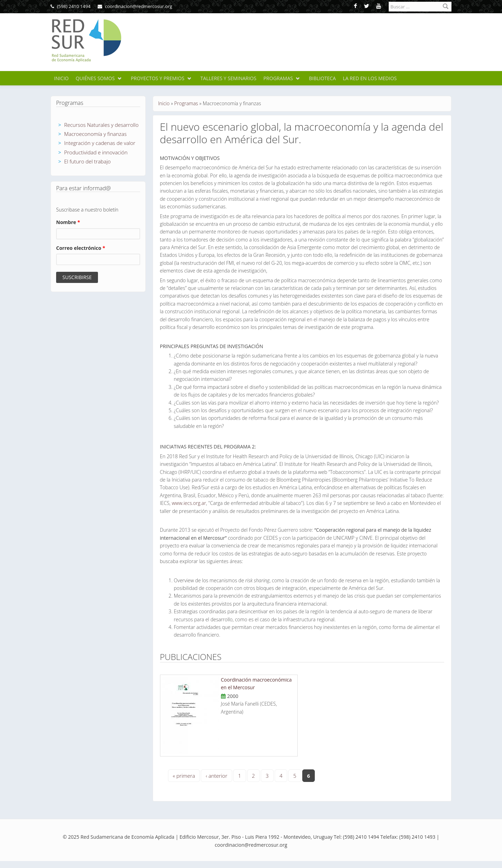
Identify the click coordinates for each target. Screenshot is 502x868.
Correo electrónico (81, 248)
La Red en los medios (370, 78)
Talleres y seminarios (229, 78)
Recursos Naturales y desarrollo (101, 125)
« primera (184, 776)
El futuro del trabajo (88, 161)
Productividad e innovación (96, 152)
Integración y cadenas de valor (100, 143)
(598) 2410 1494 (71, 6)
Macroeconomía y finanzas (95, 134)
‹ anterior (216, 776)
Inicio (61, 78)
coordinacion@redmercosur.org (135, 6)
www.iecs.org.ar (189, 503)
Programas (278, 78)
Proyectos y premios (158, 78)
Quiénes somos (95, 78)
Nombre (68, 222)
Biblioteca (322, 78)
